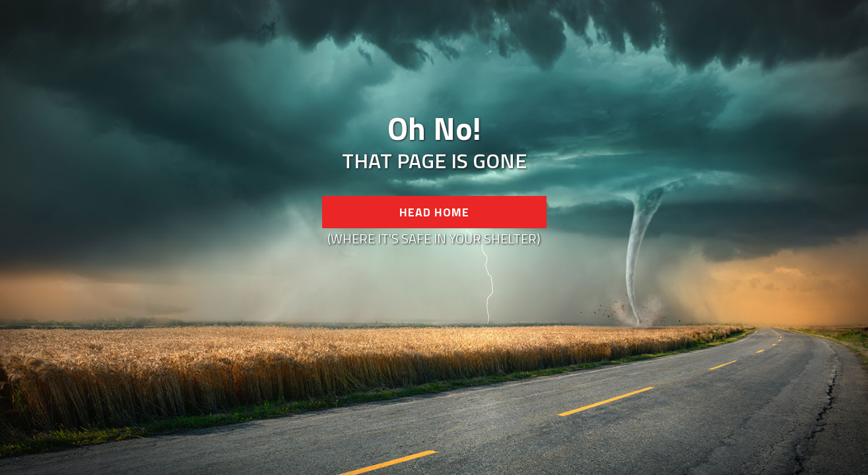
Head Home (434, 212)
